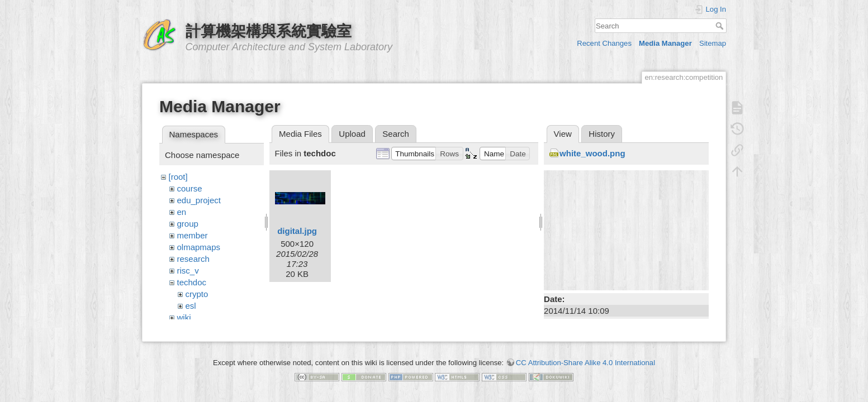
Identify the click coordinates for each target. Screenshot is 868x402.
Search (721, 26)
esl (191, 306)
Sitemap (713, 43)
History (602, 134)
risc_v (188, 271)
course (190, 188)
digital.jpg (297, 231)
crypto (197, 294)
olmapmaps (199, 247)
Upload (352, 134)
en (182, 212)
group (188, 224)
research (193, 259)
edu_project (199, 200)
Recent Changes (604, 43)
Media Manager (665, 43)
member (193, 235)
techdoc (192, 282)
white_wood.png (592, 153)
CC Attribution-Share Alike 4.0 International (585, 358)
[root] (178, 177)
